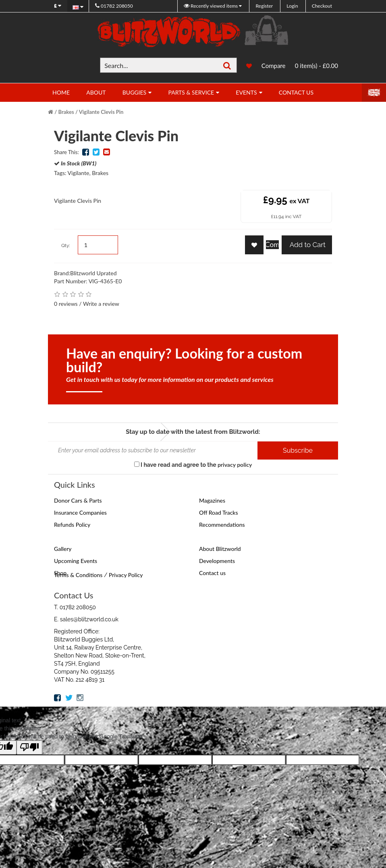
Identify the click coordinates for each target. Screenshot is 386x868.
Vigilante (79, 173)
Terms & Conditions (78, 575)
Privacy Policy (126, 575)
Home (61, 92)
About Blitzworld (220, 549)
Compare (274, 66)
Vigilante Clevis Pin (101, 112)
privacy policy (235, 465)
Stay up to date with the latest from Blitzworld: (193, 432)
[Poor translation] (29, 747)
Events (246, 92)
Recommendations (222, 525)
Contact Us (296, 92)
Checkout (322, 6)
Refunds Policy (72, 525)
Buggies (134, 92)
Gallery (63, 549)
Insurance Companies (80, 512)
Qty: (66, 245)
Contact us (212, 573)
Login (292, 6)
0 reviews (66, 304)
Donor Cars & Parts (78, 500)
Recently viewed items (211, 6)
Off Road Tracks (219, 512)
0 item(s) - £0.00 (316, 66)
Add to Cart (307, 245)
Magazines (212, 500)
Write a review (101, 304)
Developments (217, 561)
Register (264, 6)
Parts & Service (191, 92)
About (96, 92)
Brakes (66, 112)
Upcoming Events (76, 561)
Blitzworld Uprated (93, 273)
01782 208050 (114, 6)
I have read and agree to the (193, 465)
